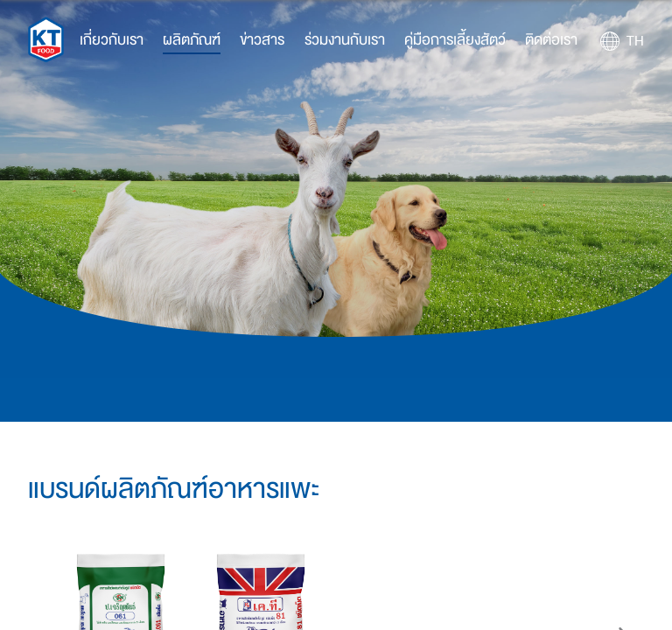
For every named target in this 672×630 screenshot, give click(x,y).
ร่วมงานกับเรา (345, 40)
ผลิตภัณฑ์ (192, 40)
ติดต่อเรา (551, 40)
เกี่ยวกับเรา (112, 40)
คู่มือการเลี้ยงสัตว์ (455, 40)
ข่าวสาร (262, 40)
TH (635, 41)
